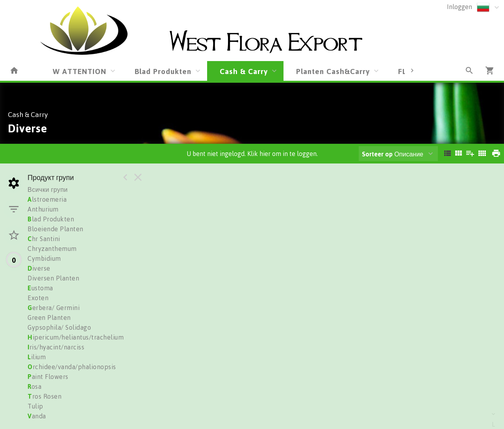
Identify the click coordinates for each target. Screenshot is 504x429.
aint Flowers (48, 377)
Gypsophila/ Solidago (59, 327)
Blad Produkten (163, 71)
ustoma (40, 288)
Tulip (35, 406)
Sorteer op (377, 154)
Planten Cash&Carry (333, 71)
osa (34, 386)
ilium (37, 357)
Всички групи (48, 189)
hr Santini (44, 239)
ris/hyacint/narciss (56, 347)
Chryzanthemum (52, 249)
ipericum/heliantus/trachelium (76, 337)
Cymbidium (44, 258)
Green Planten (49, 318)
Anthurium (43, 209)
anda (37, 416)
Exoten (38, 298)
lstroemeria (47, 199)
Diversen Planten (53, 278)
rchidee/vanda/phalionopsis (72, 367)
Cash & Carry (244, 71)
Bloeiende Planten (56, 229)
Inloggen (460, 7)
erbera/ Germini (54, 308)
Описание (393, 154)
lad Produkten (51, 219)
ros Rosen (44, 396)
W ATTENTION (80, 71)
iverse (39, 268)
